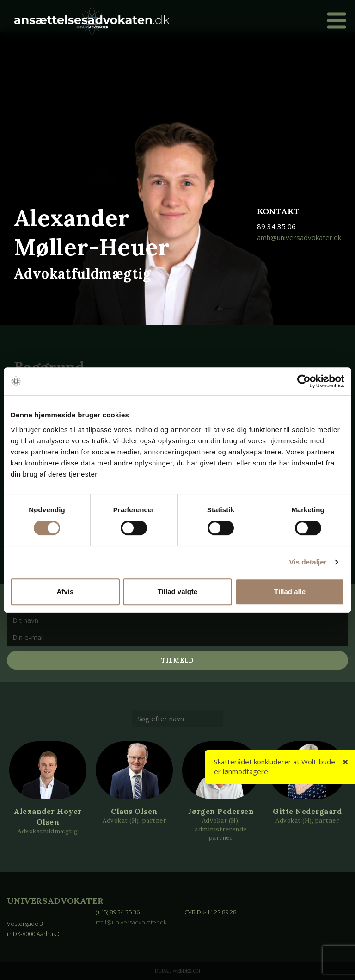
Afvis (65, 592)
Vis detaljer (308, 562)
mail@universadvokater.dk (132, 922)
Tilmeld (177, 661)
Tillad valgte (177, 592)
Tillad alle (290, 592)
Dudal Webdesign (177, 971)
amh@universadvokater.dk (299, 237)
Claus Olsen (134, 811)
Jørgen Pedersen (221, 811)
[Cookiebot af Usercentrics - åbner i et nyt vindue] (304, 381)
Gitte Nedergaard (307, 811)
